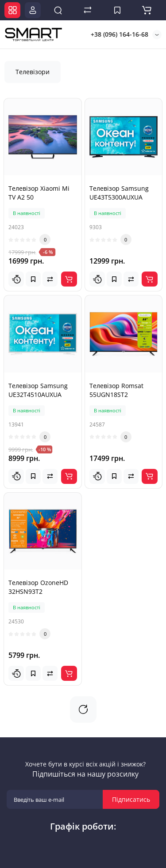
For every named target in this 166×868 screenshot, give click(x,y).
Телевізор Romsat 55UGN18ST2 (116, 390)
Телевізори (33, 72)
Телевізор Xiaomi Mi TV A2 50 (39, 193)
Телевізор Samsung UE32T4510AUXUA (38, 390)
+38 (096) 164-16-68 (119, 34)
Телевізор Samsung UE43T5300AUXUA (119, 193)
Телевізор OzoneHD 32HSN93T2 (38, 587)
